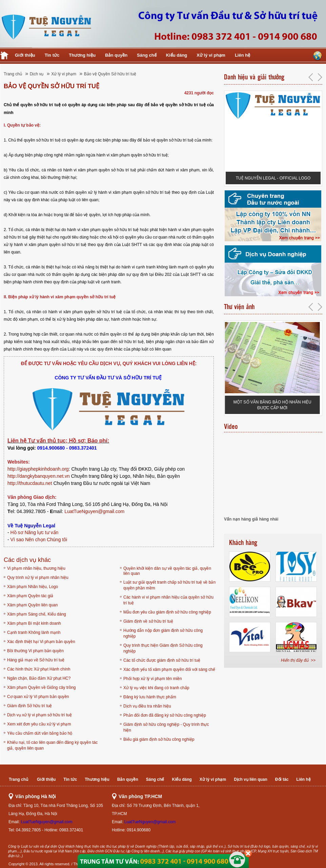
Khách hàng (243, 543)
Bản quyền (116, 55)
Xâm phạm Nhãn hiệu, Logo (33, 587)
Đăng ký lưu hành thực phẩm (150, 697)
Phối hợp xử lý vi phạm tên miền (153, 679)
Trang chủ (13, 74)
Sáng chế (147, 55)
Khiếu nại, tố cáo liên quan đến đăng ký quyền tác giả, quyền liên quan (52, 745)
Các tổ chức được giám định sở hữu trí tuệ (162, 660)
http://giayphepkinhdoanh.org (38, 469)
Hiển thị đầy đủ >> (298, 660)
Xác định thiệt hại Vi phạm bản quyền (41, 642)
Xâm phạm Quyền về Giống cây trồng (41, 687)
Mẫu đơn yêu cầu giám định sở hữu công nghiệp (167, 612)
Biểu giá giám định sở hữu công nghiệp (159, 739)
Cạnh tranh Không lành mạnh (34, 633)
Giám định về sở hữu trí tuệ (148, 621)
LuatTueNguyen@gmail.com (94, 511)
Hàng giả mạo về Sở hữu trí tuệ (36, 660)
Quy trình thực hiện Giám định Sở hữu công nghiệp (163, 648)
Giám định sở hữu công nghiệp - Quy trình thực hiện (166, 727)
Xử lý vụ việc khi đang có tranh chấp (156, 688)
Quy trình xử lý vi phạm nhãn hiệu (38, 578)
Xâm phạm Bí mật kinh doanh (34, 623)
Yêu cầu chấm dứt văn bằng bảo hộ (40, 733)
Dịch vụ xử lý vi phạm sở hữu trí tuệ (39, 715)
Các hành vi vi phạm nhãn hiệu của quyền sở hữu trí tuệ (168, 600)
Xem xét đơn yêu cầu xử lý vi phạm (39, 724)
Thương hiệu (82, 55)
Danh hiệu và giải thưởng (254, 77)
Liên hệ (242, 55)
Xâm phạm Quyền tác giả (30, 596)
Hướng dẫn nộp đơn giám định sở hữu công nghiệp (163, 633)
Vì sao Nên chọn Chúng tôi (39, 540)
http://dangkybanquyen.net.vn (39, 476)
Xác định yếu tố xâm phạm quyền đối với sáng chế (169, 669)
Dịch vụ (37, 74)
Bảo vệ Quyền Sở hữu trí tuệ (110, 74)
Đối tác (282, 779)
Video (231, 427)
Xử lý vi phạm (211, 55)
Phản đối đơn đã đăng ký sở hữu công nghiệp (165, 715)
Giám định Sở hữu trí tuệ (29, 706)
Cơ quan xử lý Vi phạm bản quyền (38, 697)
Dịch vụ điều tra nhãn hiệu (147, 706)
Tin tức (52, 55)
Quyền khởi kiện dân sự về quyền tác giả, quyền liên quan (167, 571)
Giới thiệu (25, 55)
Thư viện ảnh (239, 307)
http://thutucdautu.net (30, 483)
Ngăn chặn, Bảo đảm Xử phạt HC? (39, 678)
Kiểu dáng (177, 55)
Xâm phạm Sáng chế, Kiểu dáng (37, 614)
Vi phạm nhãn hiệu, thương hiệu (36, 568)
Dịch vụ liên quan (251, 779)
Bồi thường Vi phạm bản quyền (35, 651)
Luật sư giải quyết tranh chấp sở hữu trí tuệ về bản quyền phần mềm (169, 585)
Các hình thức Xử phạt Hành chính (39, 669)
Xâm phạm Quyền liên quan (32, 605)
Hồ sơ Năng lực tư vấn (35, 532)
